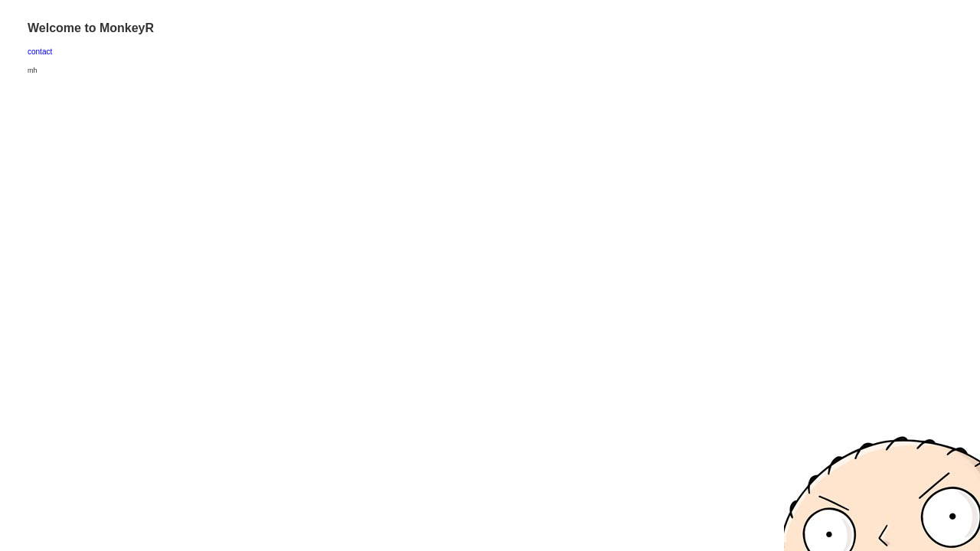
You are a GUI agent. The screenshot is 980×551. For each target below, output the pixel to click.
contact (40, 52)
